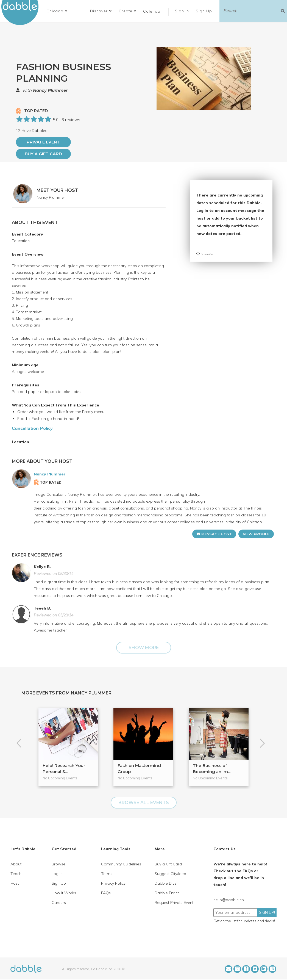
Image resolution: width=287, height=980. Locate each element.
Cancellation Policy (32, 428)
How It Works (64, 893)
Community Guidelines (121, 864)
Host (15, 883)
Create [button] (128, 11)
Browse (58, 864)
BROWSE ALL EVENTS (144, 803)
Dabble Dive (166, 883)
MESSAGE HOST (214, 534)
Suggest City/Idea (170, 874)
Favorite (204, 254)
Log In (57, 874)
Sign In (183, 11)
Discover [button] (101, 11)
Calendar (153, 11)
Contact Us (225, 849)
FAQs (106, 893)
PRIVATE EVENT (43, 142)
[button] (57, 11)
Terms (107, 874)
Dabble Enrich (167, 893)
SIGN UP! (267, 912)
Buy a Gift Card (43, 154)
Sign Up (205, 11)
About (16, 864)
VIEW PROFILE (256, 534)
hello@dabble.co (229, 900)
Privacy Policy (113, 883)
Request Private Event (174, 903)
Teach (16, 874)
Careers (59, 903)
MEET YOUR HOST (57, 190)
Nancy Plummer (50, 90)
